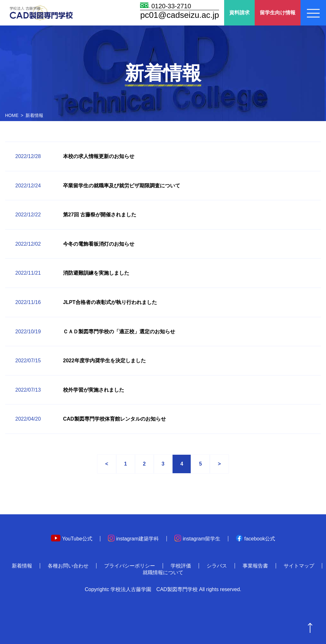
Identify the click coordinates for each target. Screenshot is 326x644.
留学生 (278, 13)
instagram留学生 (197, 539)
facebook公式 (255, 539)
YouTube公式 (72, 539)
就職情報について (163, 572)
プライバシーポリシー (130, 566)
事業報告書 (255, 566)
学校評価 (181, 566)
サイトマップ (299, 566)
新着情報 (22, 566)
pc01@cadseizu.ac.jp (180, 15)
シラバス (217, 566)
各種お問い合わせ (68, 566)
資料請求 (239, 13)
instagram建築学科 (133, 539)
